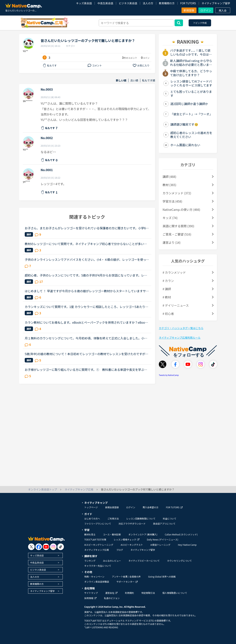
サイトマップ (91, 593)
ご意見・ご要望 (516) (177, 234)
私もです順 (149, 80)
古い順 (134, 80)
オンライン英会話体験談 (97, 582)
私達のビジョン (112, 598)
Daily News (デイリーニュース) (162, 539)
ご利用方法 (113, 518)
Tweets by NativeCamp (169, 375)
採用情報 (90, 598)
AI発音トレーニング (160, 545)
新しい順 (121, 80)
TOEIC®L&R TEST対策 (95, 539)
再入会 (223, 10)
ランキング (90, 561)
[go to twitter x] (31, 547)
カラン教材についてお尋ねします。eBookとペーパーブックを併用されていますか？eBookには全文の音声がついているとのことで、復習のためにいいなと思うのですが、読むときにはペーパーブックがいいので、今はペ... (86, 322)
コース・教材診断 (112, 534)
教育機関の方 (167, 3)
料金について (170, 518)
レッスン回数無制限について (141, 518)
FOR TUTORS (188, 3)
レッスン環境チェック (127, 539)
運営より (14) (172, 242)
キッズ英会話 (84, 3)
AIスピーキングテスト (132, 545)
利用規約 (129, 593)
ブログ (120, 550)
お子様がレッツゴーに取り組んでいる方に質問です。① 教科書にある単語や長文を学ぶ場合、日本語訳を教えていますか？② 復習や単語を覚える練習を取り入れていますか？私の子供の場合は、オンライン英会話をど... (86, 370)
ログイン (206, 10)
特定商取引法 (148, 593)
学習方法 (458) (172, 201)
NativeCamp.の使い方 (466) (181, 209)
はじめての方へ (92, 518)
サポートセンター (127, 582)
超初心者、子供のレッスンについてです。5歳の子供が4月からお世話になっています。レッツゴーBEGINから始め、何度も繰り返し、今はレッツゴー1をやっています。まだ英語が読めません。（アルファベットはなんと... (87, 275)
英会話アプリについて (164, 524)
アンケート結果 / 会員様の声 (126, 577)
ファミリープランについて (98, 524)
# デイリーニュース (176, 305)
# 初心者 (168, 314)
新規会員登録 (112, 507)
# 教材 (167, 297)
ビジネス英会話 (128, 3)
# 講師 (167, 289)
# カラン (168, 281)
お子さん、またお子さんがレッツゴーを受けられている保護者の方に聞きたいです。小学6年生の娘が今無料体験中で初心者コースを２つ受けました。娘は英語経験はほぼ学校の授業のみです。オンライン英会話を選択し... (87, 228)
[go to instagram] (53, 547)
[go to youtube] (46, 547)
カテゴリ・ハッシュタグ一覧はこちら (181, 328)
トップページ (91, 507)
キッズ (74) (170, 218)
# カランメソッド (174, 272)
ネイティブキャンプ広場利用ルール (180, 338)
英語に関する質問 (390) (178, 226)
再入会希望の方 (151, 507)
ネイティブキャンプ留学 (216, 3)
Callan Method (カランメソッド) (181, 534)
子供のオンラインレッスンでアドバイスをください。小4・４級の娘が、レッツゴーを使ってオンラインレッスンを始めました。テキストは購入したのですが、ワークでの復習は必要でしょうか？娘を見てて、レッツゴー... (87, 259)
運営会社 (111, 593)
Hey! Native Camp (187, 545)
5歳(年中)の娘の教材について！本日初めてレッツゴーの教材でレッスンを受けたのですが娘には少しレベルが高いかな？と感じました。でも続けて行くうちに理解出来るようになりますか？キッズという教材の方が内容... (86, 354)
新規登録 (189, 10)
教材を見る (90, 534)
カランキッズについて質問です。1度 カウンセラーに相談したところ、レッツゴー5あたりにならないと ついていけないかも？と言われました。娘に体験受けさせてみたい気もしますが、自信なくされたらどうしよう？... (86, 307)
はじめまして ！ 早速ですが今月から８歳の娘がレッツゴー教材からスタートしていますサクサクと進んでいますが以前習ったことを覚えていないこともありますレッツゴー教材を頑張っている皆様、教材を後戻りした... (87, 291)
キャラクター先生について (98, 566)
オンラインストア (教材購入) (143, 534)
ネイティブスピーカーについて (144, 561)
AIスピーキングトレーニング (99, 545)
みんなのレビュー (112, 561)
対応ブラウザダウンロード (132, 524)
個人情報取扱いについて (175, 593)
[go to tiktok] (61, 547)
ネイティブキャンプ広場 (97, 550)
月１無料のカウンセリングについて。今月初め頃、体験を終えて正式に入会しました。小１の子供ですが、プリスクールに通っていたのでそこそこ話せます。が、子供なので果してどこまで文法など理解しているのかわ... (86, 338)
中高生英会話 (105, 3)
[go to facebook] (39, 547)
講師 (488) (169, 177)
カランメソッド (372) (177, 193)
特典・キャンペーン (94, 577)
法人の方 (148, 3)
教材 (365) (169, 185)
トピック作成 (200, 23)
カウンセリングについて (179, 561)
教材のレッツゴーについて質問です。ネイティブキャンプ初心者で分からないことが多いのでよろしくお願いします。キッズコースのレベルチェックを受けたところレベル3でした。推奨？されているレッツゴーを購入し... (87, 244)
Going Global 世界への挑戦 (162, 577)
